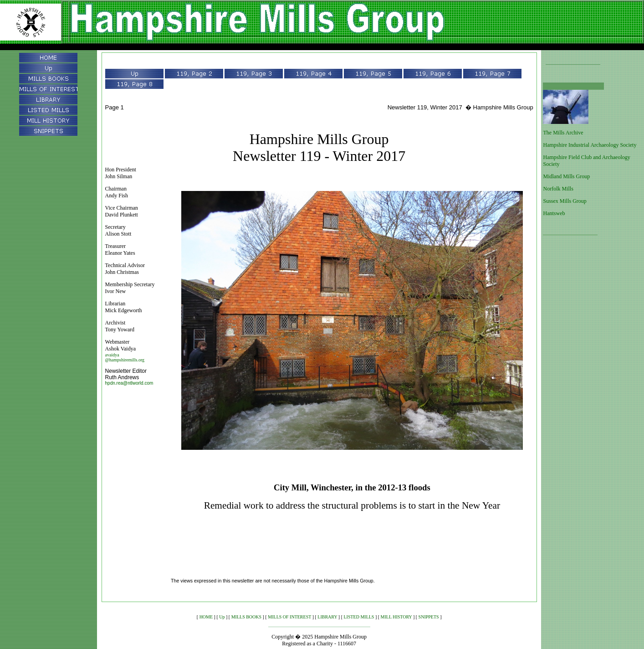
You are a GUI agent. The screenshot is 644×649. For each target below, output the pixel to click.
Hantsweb (554, 213)
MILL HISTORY (396, 617)
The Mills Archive (563, 133)
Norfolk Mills (558, 189)
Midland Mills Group (566, 176)
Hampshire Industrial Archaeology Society (590, 145)
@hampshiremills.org (125, 360)
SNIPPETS (429, 617)
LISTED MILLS (359, 617)
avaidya (112, 355)
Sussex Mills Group (565, 201)
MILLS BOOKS (246, 617)
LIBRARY (327, 617)
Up (222, 617)
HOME (206, 617)
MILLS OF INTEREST (289, 617)
